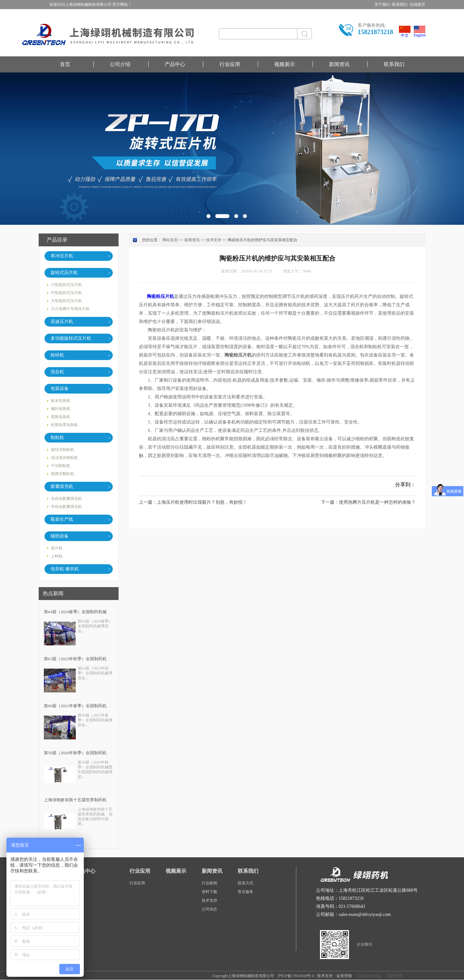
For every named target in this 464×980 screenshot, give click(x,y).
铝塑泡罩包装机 (64, 425)
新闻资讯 (339, 64)
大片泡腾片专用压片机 (70, 309)
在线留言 (418, 5)
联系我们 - (401, 5)
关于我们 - (383, 5)
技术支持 (214, 240)
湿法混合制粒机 (64, 458)
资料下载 (209, 892)
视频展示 (285, 64)
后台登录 (393, 976)
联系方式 (246, 883)
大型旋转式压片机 (66, 301)
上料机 (57, 556)
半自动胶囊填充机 (66, 507)
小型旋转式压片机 (66, 285)
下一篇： (368, 502)
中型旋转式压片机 (66, 293)
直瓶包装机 (61, 417)
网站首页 (170, 240)
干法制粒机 (61, 466)
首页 (65, 64)
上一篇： (193, 502)
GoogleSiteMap (368, 976)
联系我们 (394, 64)
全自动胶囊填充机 (66, 499)
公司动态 (209, 909)
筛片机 (57, 548)
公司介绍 (120, 64)
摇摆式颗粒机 (63, 474)
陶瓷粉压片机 (160, 296)
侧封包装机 (61, 409)
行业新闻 (209, 883)
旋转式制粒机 (63, 450)
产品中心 (175, 64)
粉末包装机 (61, 401)
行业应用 (230, 64)
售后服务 (246, 892)
